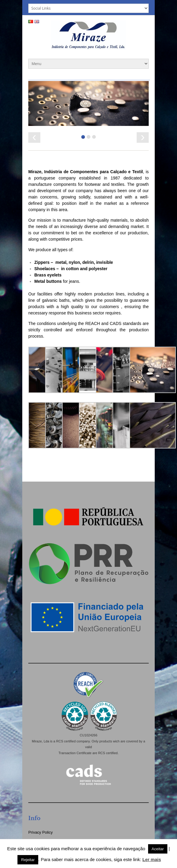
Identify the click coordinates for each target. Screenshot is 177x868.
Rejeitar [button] (28, 860)
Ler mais (152, 859)
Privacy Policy (40, 832)
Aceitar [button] (158, 849)
